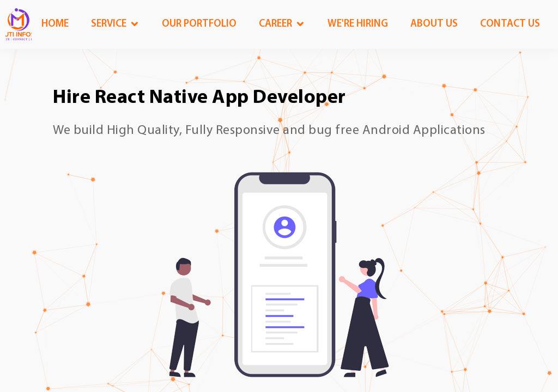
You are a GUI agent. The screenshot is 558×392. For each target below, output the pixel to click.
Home (55, 24)
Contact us (510, 24)
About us (434, 24)
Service (109, 24)
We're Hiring (358, 24)
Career (275, 24)
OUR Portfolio (199, 24)
